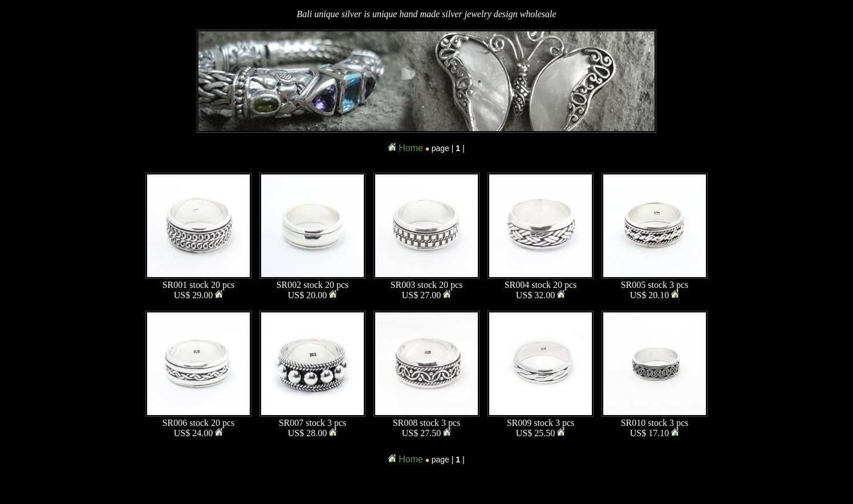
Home (411, 148)
